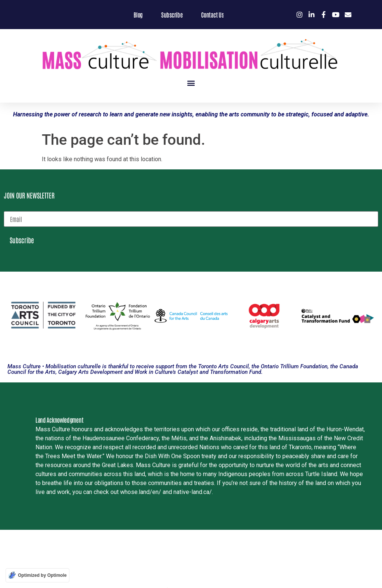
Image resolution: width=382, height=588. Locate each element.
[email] (191, 219)
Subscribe (22, 240)
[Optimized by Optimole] (37, 575)
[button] (191, 83)
